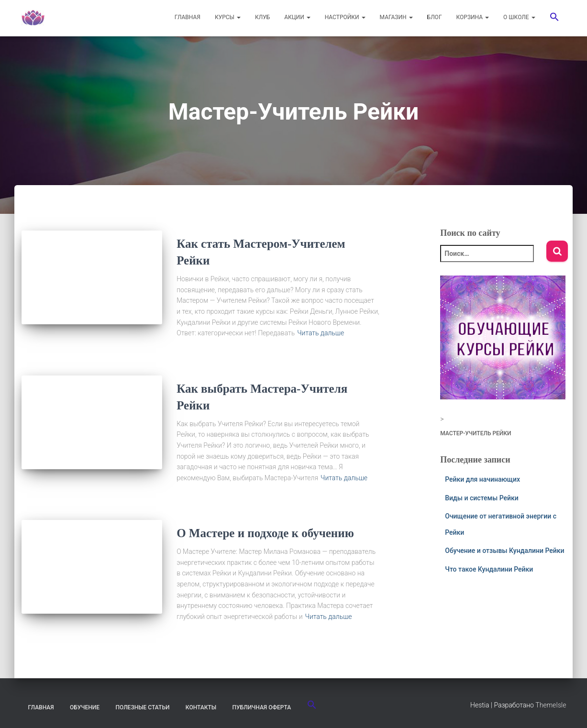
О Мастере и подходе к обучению (265, 533)
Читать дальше (321, 333)
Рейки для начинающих (482, 479)
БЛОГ (435, 17)
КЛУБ (262, 17)
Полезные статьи (143, 707)
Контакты (201, 707)
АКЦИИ (297, 17)
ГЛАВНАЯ (188, 17)
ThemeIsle (551, 705)
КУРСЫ (228, 17)
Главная (41, 707)
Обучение (85, 707)
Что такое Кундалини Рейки (489, 569)
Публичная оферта (262, 707)
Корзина (473, 17)
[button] (554, 18)
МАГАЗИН (396, 17)
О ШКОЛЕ (519, 17)
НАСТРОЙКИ (345, 17)
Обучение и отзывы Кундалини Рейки (504, 551)
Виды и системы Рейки (482, 498)
